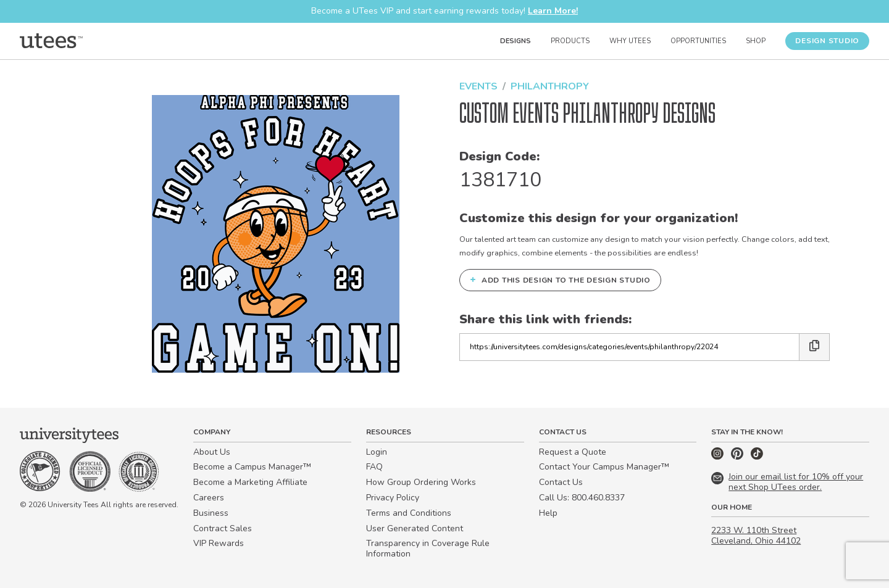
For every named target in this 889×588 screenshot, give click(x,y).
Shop (756, 41)
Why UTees (630, 41)
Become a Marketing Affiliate (250, 482)
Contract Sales (223, 528)
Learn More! (553, 11)
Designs (515, 41)
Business (211, 513)
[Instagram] (719, 457)
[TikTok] (757, 457)
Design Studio (827, 41)
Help (548, 513)
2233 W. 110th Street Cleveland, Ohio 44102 (756, 536)
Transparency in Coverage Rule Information (428, 549)
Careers (209, 498)
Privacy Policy (393, 498)
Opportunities (698, 41)
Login (377, 452)
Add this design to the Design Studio (560, 280)
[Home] (51, 41)
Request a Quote (573, 452)
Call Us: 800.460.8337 (582, 498)
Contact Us (561, 482)
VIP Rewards (219, 543)
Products (570, 41)
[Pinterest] (738, 457)
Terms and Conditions (409, 513)
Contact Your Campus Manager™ (604, 467)
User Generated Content (415, 528)
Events (478, 86)
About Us (212, 452)
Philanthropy (550, 86)
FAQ (374, 467)
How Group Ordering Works (421, 482)
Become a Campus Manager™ (252, 467)
